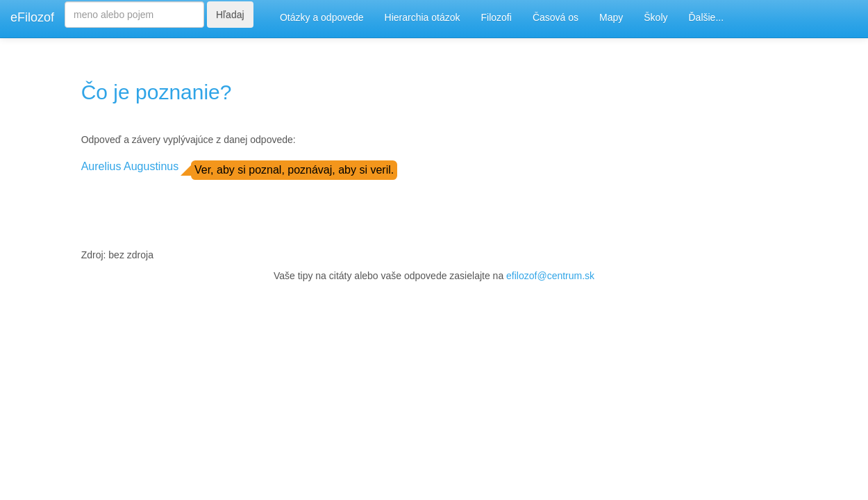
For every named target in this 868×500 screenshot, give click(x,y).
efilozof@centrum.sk (550, 276)
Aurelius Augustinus (130, 166)
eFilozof (32, 17)
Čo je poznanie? (157, 92)
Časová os (556, 17)
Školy (656, 17)
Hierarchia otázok (423, 17)
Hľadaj (230, 15)
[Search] (134, 15)
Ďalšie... (707, 17)
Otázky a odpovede (322, 17)
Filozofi (496, 17)
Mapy (611, 17)
